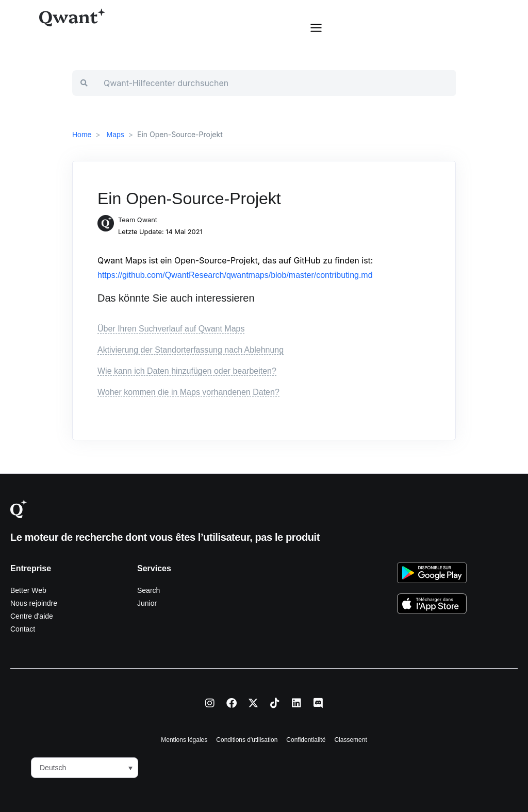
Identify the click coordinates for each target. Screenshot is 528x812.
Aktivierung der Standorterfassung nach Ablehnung (191, 350)
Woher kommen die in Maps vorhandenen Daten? (188, 392)
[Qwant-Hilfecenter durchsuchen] (276, 83)
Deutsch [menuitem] (53, 768)
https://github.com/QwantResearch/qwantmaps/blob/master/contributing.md (235, 275)
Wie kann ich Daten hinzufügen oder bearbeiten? (187, 371)
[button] (316, 27)
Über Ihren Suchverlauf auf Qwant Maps (171, 329)
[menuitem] (85, 767)
